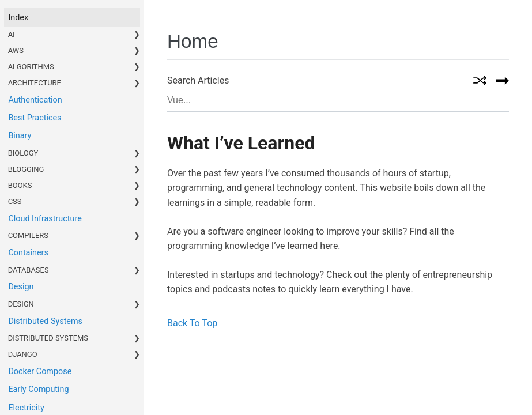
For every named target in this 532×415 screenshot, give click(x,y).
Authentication (35, 100)
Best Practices (35, 118)
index (18, 18)
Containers (28, 253)
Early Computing (38, 389)
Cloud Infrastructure (45, 219)
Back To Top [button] (192, 323)
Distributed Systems (45, 321)
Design (21, 287)
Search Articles (198, 80)
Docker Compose (40, 371)
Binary (20, 136)
